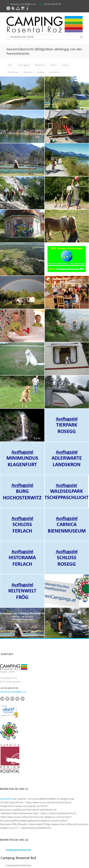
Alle (10, 65)
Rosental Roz (7, 688)
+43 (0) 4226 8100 (52, 4)
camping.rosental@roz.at (23, 4)
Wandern (28, 72)
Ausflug (41, 72)
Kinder (54, 65)
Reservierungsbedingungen (64, 862)
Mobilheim (40, 65)
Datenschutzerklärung (38, 862)
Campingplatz (24, 65)
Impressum (21, 862)
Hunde (65, 65)
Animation (54, 72)
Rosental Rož (8, 862)
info (8, 848)
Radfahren (13, 72)
